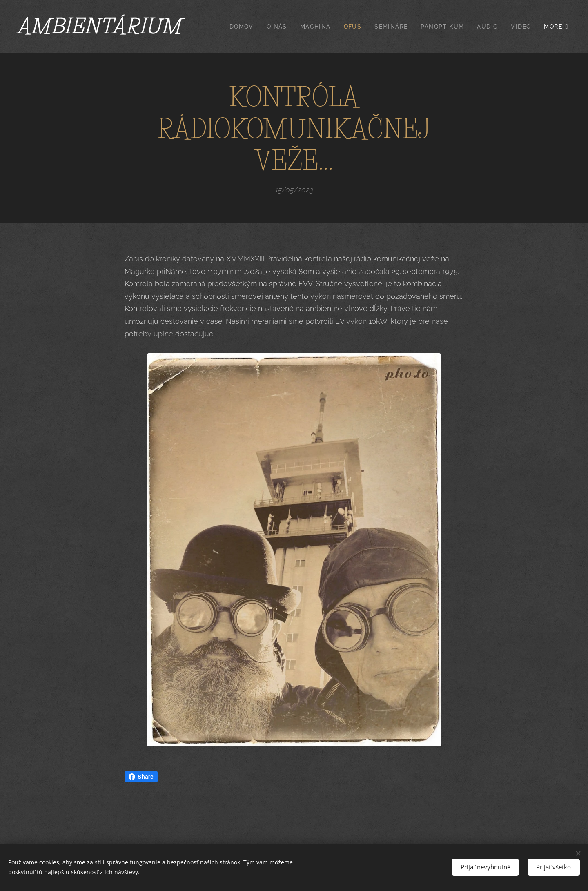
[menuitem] (244, 27)
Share (141, 777)
